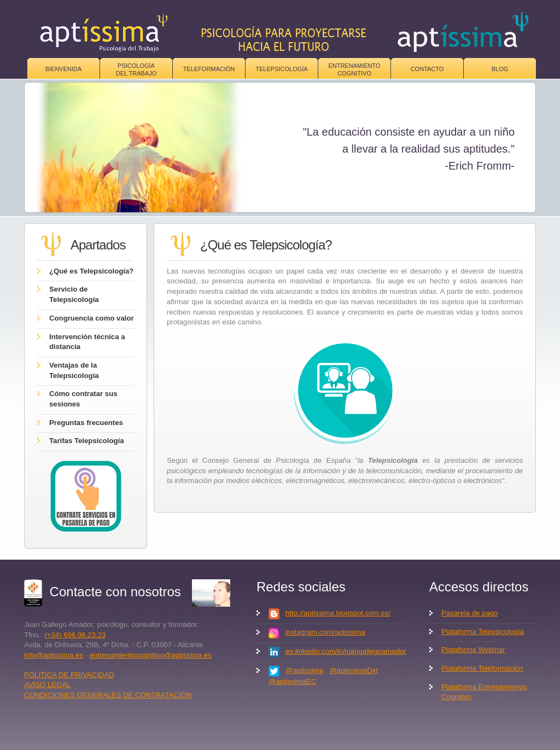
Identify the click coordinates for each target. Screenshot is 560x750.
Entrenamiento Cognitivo (354, 69)
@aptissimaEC (292, 681)
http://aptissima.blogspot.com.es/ (338, 613)
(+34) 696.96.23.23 (75, 635)
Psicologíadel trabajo (136, 69)
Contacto (427, 69)
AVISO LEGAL (48, 685)
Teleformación (209, 69)
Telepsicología (281, 69)
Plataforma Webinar (473, 650)
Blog (500, 69)
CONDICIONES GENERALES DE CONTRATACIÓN (108, 695)
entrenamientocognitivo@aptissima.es (151, 655)
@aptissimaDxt (354, 670)
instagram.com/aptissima (325, 632)
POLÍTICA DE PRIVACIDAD (69, 675)
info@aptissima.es (54, 655)
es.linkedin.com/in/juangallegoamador (346, 651)
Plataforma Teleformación (482, 668)
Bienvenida (64, 69)
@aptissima (304, 670)
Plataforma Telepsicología (483, 632)
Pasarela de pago (469, 613)
